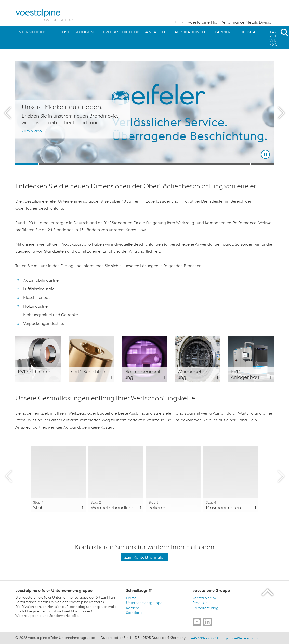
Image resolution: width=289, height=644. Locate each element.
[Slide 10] (238, 164)
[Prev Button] (8, 113)
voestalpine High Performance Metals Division (231, 22)
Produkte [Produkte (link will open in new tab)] (200, 603)
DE (177, 22)
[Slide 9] (215, 164)
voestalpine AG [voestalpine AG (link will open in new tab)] (205, 598)
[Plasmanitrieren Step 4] (231, 479)
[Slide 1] (27, 164)
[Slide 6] (144, 164)
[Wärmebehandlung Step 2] (116, 479)
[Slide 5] (121, 164)
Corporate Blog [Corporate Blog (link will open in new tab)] (206, 608)
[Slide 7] (168, 164)
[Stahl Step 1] (58, 479)
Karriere (224, 32)
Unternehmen (31, 32)
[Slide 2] (50, 164)
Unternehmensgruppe (144, 603)
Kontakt (251, 32)
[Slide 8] (192, 164)
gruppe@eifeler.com (241, 638)
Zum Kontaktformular (145, 557)
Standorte (134, 613)
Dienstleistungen (75, 32)
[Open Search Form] (283, 32)
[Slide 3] (74, 164)
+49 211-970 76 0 (274, 38)
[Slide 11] (262, 164)
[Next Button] (281, 113)
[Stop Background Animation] (265, 154)
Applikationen (190, 32)
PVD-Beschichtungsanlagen (134, 32)
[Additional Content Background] (38, 359)
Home (131, 598)
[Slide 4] (97, 164)
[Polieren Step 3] (173, 479)
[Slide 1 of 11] (144, 113)
